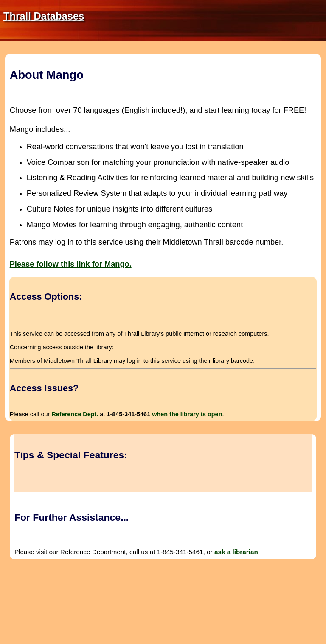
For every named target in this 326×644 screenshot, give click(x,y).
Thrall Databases (44, 16)
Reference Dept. (75, 414)
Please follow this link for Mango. (71, 264)
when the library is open (187, 414)
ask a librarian (236, 552)
